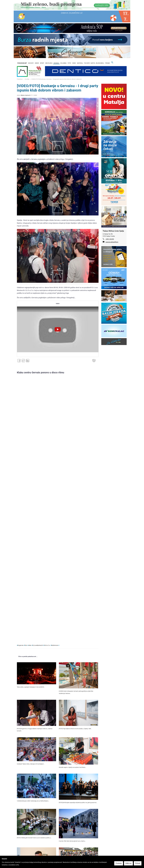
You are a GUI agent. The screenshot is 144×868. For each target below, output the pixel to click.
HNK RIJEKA (49, 63)
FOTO (69, 63)
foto (26, 645)
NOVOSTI (31, 63)
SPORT (42, 63)
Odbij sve (129, 864)
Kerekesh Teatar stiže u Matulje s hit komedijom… (31, 764)
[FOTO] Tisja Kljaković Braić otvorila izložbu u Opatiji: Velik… (75, 729)
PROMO (108, 63)
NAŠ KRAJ (80, 63)
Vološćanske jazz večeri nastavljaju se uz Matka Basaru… (33, 801)
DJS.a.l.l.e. (47, 645)
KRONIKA (56, 63)
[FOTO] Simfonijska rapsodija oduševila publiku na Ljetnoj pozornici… (78, 803)
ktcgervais (21, 645)
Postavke (119, 864)
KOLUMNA (63, 63)
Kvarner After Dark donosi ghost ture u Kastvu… (72, 841)
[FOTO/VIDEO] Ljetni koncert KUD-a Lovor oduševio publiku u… (34, 838)
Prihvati (138, 864)
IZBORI (37, 63)
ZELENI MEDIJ (100, 63)
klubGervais (55, 645)
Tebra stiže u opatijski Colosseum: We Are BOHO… (31, 687)
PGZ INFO (87, 63)
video (30, 645)
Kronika (27, 79)
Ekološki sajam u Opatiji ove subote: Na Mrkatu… (73, 767)
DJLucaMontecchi (38, 645)
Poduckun (20, 79)
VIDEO (74, 63)
